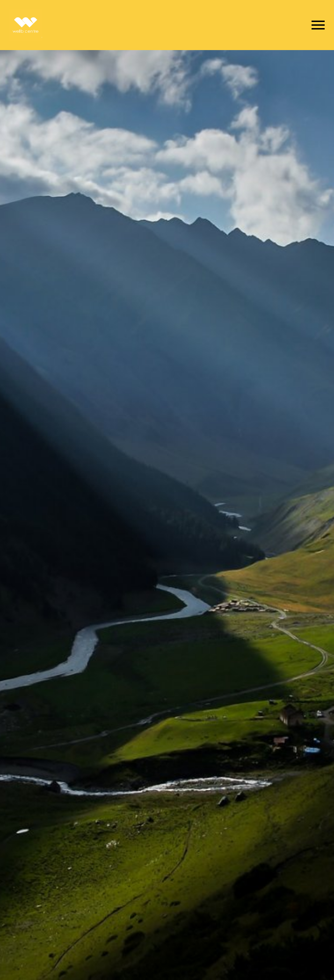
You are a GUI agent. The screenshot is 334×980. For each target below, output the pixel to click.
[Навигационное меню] (318, 25)
